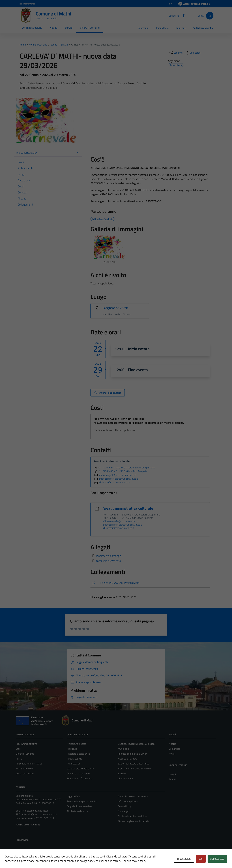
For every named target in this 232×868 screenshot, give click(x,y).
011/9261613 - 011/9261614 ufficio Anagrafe (120, 471)
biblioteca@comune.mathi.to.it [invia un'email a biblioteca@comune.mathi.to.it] (112, 482)
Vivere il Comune (90, 28)
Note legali (123, 811)
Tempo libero (162, 28)
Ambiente (72, 749)
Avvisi (172, 754)
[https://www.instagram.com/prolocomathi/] (150, 583)
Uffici (18, 749)
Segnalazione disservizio (79, 806)
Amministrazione (32, 28)
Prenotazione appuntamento (82, 801)
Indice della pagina (48, 153)
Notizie (172, 744)
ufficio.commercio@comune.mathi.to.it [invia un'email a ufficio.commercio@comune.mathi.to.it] (116, 479)
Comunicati (175, 749)
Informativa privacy (128, 801)
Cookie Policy (125, 806)
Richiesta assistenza (77, 811)
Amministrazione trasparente (133, 796)
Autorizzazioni (74, 764)
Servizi (69, 28)
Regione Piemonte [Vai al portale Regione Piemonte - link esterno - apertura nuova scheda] (27, 4)
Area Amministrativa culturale (128, 508)
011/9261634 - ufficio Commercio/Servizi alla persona (124, 468)
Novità (54, 28)
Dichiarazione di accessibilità (132, 816)
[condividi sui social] (176, 53)
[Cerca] (210, 16)
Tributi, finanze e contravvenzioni (135, 768)
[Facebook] (182, 15)
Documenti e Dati (25, 773)
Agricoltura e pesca (77, 744)
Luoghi (172, 774)
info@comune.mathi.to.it (35, 811)
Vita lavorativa (125, 778)
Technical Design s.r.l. (37, 859)
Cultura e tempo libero (78, 773)
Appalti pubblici (75, 759)
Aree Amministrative (26, 744)
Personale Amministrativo (29, 764)
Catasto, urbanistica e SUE (80, 768)
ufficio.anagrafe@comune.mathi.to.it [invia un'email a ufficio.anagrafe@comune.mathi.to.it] (115, 475)
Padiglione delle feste (115, 308)
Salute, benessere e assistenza (134, 764)
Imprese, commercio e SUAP (132, 754)
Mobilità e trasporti (128, 759)
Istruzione (181, 28)
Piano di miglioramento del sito (134, 821)
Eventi (172, 779)
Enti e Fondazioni (25, 768)
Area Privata (22, 840)
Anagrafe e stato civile (78, 754)
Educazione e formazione (80, 778)
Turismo (122, 773)
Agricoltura (143, 28)
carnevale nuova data (108, 561)
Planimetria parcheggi (109, 556)
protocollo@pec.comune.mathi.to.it (39, 814)
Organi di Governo (25, 754)
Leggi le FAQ (73, 796)
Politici (19, 759)
